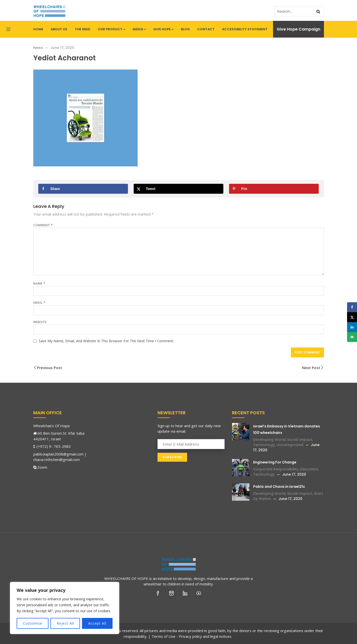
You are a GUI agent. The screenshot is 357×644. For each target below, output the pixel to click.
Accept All (97, 623)
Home (38, 29)
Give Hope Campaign (298, 29)
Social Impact (300, 440)
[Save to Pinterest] (274, 189)
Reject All (65, 623)
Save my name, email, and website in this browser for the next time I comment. (106, 341)
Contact (206, 29)
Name (39, 284)
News (38, 48)
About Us (59, 29)
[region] (65, 608)
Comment (43, 225)
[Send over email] (352, 337)
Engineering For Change (275, 462)
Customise (33, 623)
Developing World (269, 440)
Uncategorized (290, 445)
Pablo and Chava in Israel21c (279, 487)
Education (309, 469)
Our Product (112, 29)
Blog (185, 29)
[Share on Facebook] (83, 189)
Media (139, 29)
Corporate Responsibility (276, 469)
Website (40, 322)
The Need (83, 29)
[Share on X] (179, 189)
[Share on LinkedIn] (352, 327)
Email (40, 303)
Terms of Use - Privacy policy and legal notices (192, 636)
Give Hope (163, 29)
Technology (264, 445)
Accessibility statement (245, 29)
